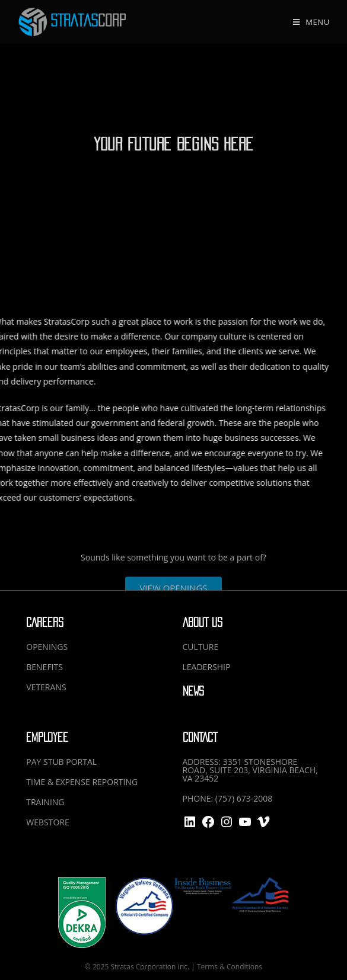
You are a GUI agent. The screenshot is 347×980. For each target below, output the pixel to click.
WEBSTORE (47, 822)
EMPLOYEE (47, 737)
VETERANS (46, 687)
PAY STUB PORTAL (61, 762)
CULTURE (201, 647)
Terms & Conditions (230, 967)
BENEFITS (44, 667)
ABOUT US (203, 622)
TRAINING (45, 802)
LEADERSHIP (207, 667)
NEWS (193, 691)
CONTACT (200, 737)
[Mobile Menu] (311, 22)
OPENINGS (47, 647)
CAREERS (45, 622)
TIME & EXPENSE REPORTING (82, 782)
